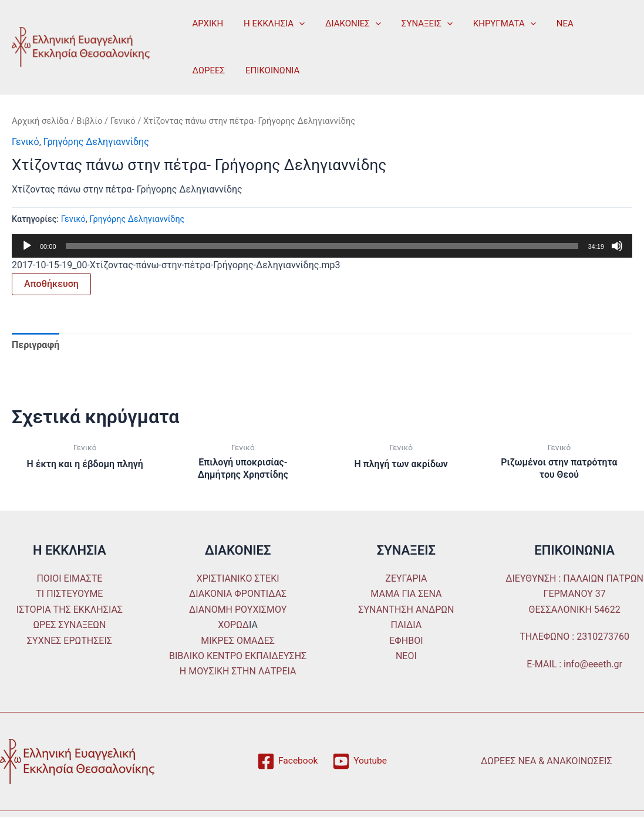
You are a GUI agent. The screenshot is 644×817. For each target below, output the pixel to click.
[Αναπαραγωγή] (27, 246)
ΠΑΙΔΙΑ (407, 625)
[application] (295, 23)
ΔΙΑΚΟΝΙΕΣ (346, 23)
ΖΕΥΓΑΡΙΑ (406, 578)
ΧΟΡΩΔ (233, 625)
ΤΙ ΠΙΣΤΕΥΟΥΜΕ (69, 594)
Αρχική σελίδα (40, 121)
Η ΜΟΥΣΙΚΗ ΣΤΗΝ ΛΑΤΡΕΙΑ (238, 672)
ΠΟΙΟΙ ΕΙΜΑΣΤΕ (69, 578)
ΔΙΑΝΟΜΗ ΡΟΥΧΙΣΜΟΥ (238, 610)
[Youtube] (360, 761)
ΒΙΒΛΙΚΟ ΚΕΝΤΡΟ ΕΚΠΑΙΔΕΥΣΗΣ (238, 656)
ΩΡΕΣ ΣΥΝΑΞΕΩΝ (69, 625)
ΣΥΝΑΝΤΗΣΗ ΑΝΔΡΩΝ (406, 610)
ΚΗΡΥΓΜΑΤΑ (491, 23)
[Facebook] (287, 761)
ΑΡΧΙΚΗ (206, 23)
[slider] (322, 246)
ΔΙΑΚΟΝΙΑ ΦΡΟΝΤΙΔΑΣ (238, 594)
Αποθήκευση (51, 284)
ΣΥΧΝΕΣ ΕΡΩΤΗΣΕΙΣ (70, 641)
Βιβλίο (89, 121)
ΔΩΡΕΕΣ (592, 23)
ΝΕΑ (549, 23)
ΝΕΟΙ (406, 656)
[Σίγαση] (617, 246)
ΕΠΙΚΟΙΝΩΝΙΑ (218, 70)
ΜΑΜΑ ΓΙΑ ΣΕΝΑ (406, 594)
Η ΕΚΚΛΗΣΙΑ (270, 23)
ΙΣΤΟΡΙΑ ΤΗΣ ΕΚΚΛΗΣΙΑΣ (70, 610)
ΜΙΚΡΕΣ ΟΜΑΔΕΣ (238, 641)
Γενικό (123, 121)
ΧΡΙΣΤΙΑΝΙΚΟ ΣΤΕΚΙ (238, 578)
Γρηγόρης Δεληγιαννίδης (96, 142)
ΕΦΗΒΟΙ (406, 641)
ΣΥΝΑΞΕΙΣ (417, 23)
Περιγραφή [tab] (36, 345)
